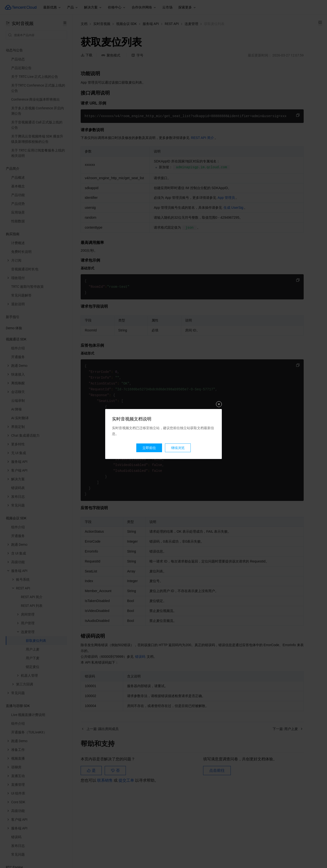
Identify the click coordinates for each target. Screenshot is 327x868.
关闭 (219, 404)
